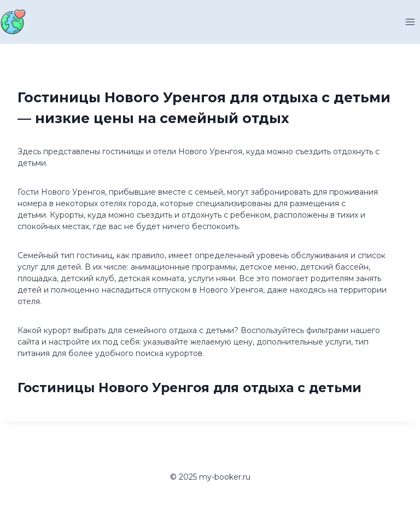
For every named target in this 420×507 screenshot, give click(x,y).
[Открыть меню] (410, 22)
